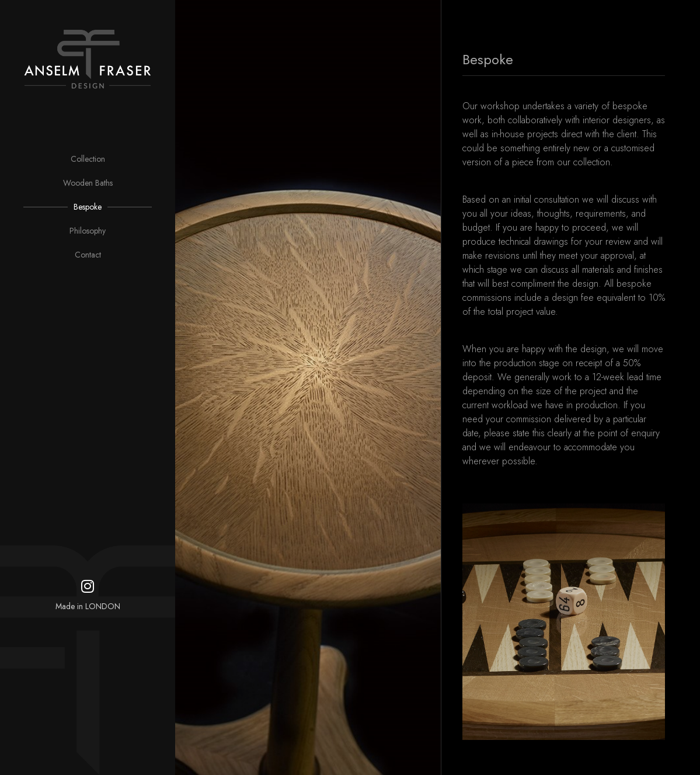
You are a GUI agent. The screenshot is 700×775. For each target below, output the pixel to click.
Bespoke (88, 207)
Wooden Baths (88, 183)
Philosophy (88, 231)
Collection (88, 159)
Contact (88, 255)
